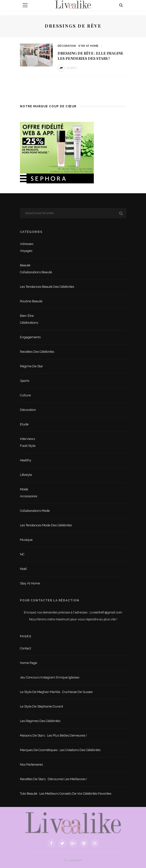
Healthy (26, 460)
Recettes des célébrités (37, 352)
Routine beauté (31, 301)
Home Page (28, 663)
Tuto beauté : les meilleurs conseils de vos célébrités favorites (66, 794)
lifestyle (26, 475)
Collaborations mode (35, 511)
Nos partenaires (31, 764)
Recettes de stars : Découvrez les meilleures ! (53, 779)
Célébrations (29, 323)
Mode (24, 489)
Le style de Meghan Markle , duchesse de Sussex (56, 692)
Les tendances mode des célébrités (46, 525)
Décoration (67, 46)
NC (22, 554)
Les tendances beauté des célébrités (47, 287)
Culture (25, 395)
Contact (25, 648)
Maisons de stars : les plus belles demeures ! (53, 735)
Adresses (27, 244)
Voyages (26, 251)
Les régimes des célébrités (40, 721)
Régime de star (32, 366)
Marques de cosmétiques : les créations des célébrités (60, 750)
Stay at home (88, 46)
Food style (28, 446)
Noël (23, 569)
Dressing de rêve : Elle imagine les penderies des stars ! (90, 56)
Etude (24, 424)
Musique (26, 540)
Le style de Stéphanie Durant (41, 706)
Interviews (27, 439)
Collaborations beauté (36, 272)
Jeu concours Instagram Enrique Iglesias (50, 677)
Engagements (30, 337)
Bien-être (27, 316)
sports (25, 381)
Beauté (25, 265)
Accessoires (29, 496)
